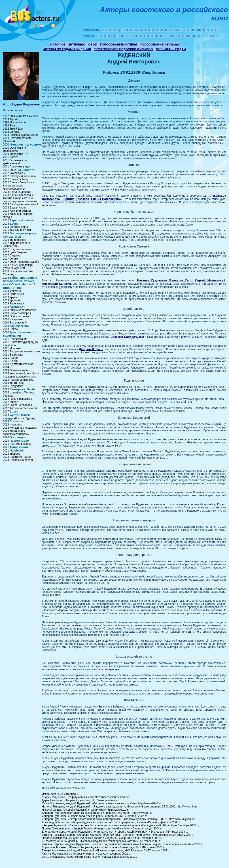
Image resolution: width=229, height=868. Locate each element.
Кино (32, 14)
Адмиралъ (17, 307)
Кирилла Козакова (75, 199)
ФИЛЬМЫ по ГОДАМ (171, 49)
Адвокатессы (19, 326)
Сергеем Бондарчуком (127, 337)
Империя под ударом (25, 144)
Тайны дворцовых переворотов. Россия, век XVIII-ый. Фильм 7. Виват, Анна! (20, 283)
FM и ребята (25, 170)
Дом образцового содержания (19, 334)
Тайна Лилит (19, 447)
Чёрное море (19, 441)
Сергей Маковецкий (210, 280)
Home (35, 26)
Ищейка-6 (17, 450)
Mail (42, 26)
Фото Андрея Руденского (21, 104)
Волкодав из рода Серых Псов (20, 235)
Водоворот (18, 437)
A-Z (217, 30)
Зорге (14, 411)
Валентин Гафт (181, 280)
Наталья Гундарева (152, 280)
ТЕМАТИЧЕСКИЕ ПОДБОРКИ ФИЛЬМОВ (123, 49)
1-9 (211, 36)
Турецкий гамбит (22, 220)
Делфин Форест (91, 349)
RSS (53, 26)
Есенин (15, 224)
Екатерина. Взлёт (22, 389)
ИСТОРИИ (58, 44)
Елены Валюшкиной (106, 199)
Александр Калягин (56, 284)
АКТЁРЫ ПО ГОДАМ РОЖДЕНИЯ (67, 49)
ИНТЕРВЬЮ (76, 44)
